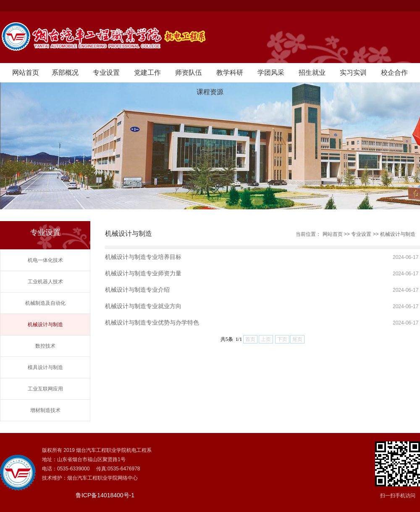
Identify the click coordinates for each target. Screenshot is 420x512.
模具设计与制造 (45, 367)
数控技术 (45, 346)
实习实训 (353, 73)
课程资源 (210, 92)
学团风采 (271, 73)
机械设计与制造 (45, 325)
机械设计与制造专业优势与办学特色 (152, 322)
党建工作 (147, 73)
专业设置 (106, 73)
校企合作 (394, 73)
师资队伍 (189, 73)
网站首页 (26, 73)
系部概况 (65, 73)
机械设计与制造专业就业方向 (143, 306)
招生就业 (312, 73)
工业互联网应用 (45, 389)
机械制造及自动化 (45, 303)
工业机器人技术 (45, 282)
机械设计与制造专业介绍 (137, 290)
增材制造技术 (45, 410)
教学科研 (230, 73)
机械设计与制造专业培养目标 (143, 257)
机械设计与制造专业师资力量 (143, 273)
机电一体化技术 (45, 260)
